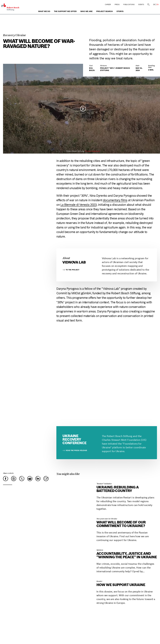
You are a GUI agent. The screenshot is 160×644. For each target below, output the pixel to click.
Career (108, 4)
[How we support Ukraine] (73, 577)
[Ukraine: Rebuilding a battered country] (73, 480)
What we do (44, 11)
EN (158, 4)
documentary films (115, 200)
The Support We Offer (65, 11)
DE (154, 4)
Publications (129, 4)
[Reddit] (30, 479)
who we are (86, 11)
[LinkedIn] (38, 479)
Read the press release (75, 450)
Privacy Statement (93, 151)
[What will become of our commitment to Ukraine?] (73, 515)
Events (141, 4)
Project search (105, 11)
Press (117, 4)
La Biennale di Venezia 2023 (78, 205)
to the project (71, 270)
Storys (120, 11)
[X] (22, 479)
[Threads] (14, 479)
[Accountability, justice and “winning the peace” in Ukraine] (73, 546)
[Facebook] (6, 479)
